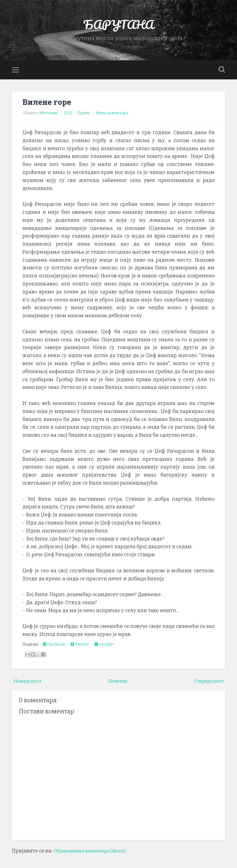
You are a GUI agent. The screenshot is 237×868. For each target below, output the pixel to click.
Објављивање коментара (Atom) (92, 852)
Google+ (105, 645)
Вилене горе (47, 103)
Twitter (80, 645)
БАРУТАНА (118, 25)
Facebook (54, 645)
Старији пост (208, 682)
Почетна (118, 682)
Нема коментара (112, 114)
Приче (84, 114)
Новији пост (28, 682)
